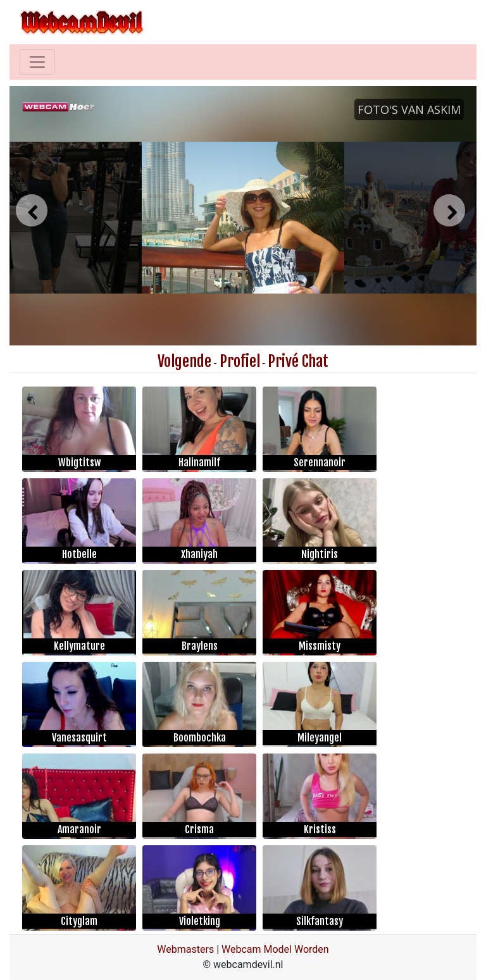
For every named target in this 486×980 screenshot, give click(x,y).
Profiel (240, 361)
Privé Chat (298, 361)
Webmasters (185, 949)
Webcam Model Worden (275, 949)
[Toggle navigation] (37, 62)
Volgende (184, 361)
